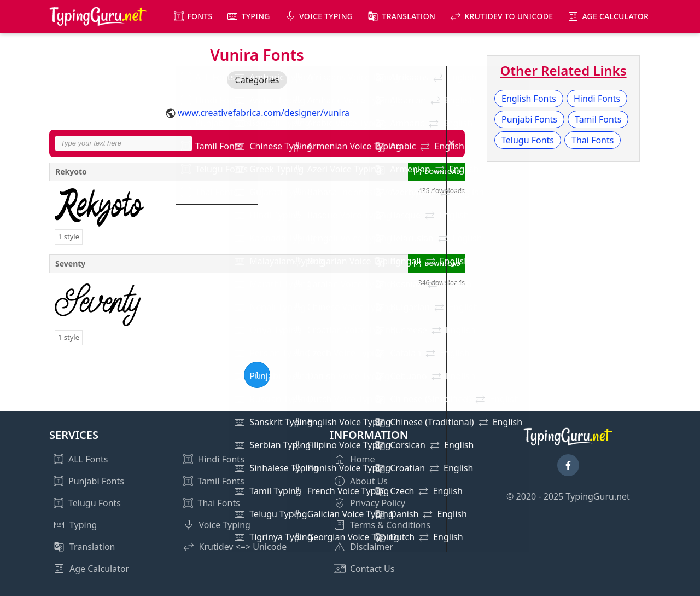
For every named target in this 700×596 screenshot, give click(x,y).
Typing (256, 16)
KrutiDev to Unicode (509, 16)
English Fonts (529, 99)
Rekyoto (71, 172)
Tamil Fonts (598, 119)
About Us (369, 481)
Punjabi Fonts (529, 119)
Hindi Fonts (597, 99)
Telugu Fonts (528, 140)
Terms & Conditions (390, 525)
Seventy (70, 264)
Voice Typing (326, 16)
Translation (409, 16)
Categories (257, 80)
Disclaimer (372, 547)
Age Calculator (615, 16)
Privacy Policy (378, 503)
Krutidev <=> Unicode (243, 547)
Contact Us (372, 569)
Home (363, 459)
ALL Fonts (88, 459)
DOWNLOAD (443, 172)
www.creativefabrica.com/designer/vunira (264, 113)
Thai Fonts (593, 140)
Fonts (200, 16)
